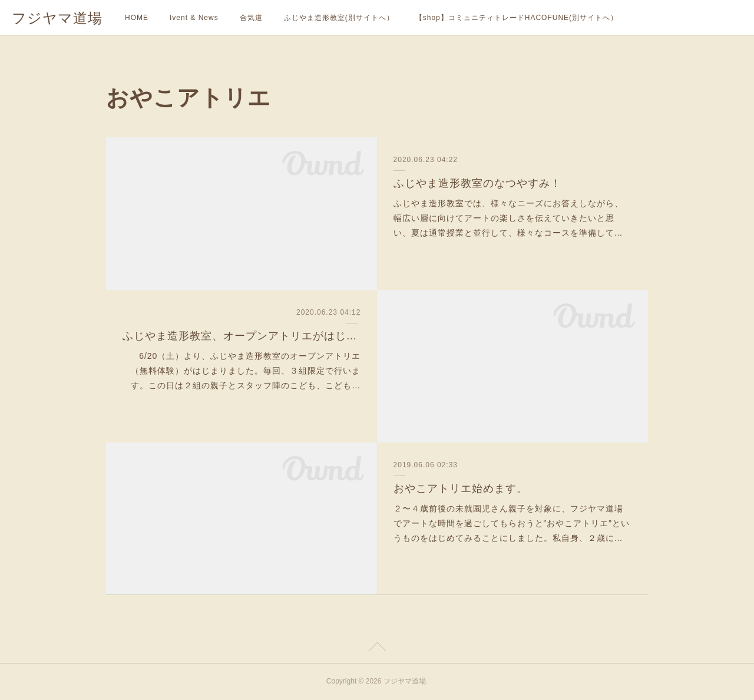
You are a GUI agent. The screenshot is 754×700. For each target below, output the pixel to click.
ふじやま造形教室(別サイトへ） (339, 18)
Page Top (377, 649)
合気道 (251, 18)
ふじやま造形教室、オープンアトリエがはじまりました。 (242, 336)
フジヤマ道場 (57, 18)
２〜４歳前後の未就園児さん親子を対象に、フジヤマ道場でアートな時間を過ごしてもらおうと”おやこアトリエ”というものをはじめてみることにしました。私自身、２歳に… (512, 523)
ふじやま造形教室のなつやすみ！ (477, 183)
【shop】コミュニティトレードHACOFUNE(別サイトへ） (517, 18)
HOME (137, 18)
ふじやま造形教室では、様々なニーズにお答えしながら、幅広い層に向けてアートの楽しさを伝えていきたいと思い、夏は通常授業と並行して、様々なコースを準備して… (508, 218)
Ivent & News (194, 18)
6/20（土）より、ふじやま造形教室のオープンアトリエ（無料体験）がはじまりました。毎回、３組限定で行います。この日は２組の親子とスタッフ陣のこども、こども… (246, 371)
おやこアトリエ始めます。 (461, 488)
